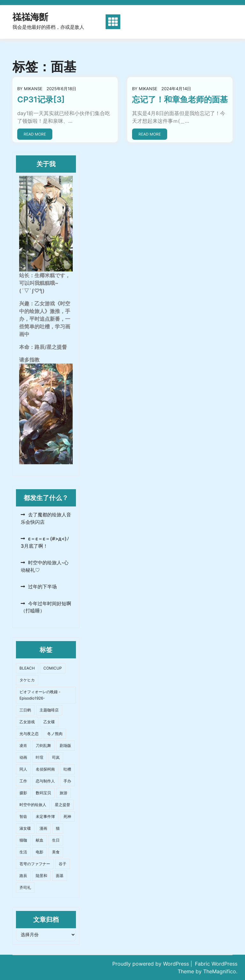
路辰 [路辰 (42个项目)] (23, 876)
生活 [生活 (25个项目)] (23, 852)
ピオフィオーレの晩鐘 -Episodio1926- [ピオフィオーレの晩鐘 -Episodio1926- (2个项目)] (40, 695)
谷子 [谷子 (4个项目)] (63, 864)
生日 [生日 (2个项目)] (56, 840)
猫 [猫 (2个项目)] (58, 828)
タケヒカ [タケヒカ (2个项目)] (27, 680)
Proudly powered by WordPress (151, 964)
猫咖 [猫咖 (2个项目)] (23, 840)
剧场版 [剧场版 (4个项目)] (65, 745)
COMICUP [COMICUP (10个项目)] (53, 668)
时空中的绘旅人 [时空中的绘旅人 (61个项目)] (33, 805)
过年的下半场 (42, 587)
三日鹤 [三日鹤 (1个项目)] (25, 710)
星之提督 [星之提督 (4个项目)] (63, 805)
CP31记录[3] (41, 99)
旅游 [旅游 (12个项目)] (63, 793)
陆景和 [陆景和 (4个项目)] (41, 876)
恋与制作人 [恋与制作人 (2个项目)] (45, 781)
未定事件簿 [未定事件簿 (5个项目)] (45, 816)
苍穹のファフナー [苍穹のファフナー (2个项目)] (35, 864)
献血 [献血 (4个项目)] (40, 840)
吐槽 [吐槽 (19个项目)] (67, 769)
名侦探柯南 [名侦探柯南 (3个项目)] (45, 769)
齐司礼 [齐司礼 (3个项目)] (25, 887)
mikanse (33, 89)
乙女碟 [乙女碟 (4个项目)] (49, 722)
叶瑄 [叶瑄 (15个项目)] (40, 757)
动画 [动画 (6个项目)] (23, 757)
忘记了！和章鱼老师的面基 (180, 99)
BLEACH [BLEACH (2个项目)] (27, 668)
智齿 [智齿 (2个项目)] (23, 816)
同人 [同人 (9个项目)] (23, 769)
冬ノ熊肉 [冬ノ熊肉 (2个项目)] (55, 734)
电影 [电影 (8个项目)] (40, 852)
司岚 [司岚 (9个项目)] (56, 757)
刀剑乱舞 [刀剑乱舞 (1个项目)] (43, 745)
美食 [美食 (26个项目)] (56, 852)
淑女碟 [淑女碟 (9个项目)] (25, 828)
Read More (35, 134)
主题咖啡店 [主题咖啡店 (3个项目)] (49, 710)
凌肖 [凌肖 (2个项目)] (23, 745)
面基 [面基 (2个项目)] (60, 876)
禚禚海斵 (30, 17)
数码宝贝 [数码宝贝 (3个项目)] (43, 793)
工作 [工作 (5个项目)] (23, 781)
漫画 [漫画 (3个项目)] (43, 828)
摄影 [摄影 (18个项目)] (23, 793)
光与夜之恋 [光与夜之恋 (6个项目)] (29, 734)
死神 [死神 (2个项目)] (67, 816)
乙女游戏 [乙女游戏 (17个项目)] (27, 722)
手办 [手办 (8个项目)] (67, 781)
